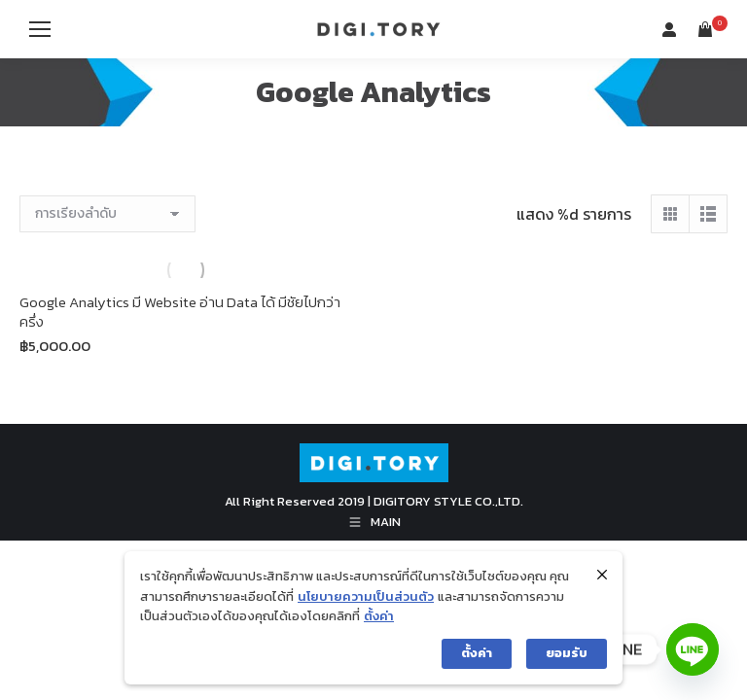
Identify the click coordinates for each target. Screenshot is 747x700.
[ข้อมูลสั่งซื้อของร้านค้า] (107, 214)
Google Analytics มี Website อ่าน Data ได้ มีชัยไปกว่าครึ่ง (180, 312)
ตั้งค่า (379, 616)
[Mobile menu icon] (40, 29)
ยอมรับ (567, 653)
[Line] (693, 649)
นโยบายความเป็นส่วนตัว (366, 596)
